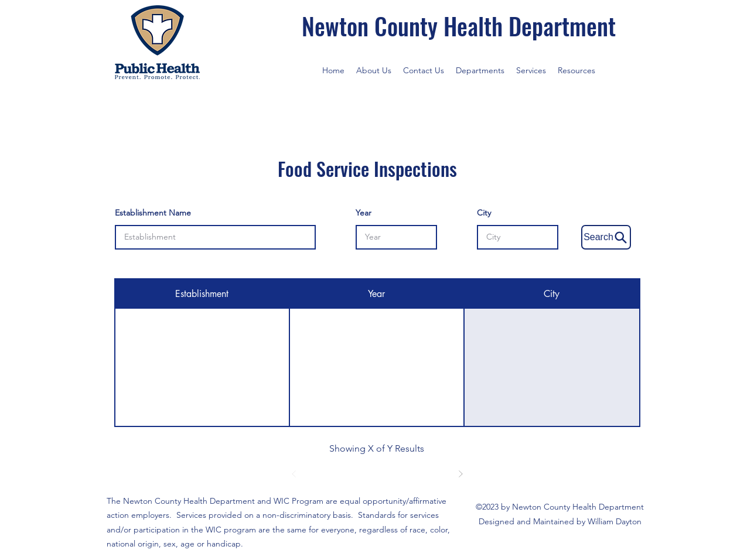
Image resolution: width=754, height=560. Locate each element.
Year (364, 213)
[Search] (606, 237)
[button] (480, 70)
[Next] (460, 474)
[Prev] (294, 474)
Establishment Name (153, 213)
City (484, 213)
